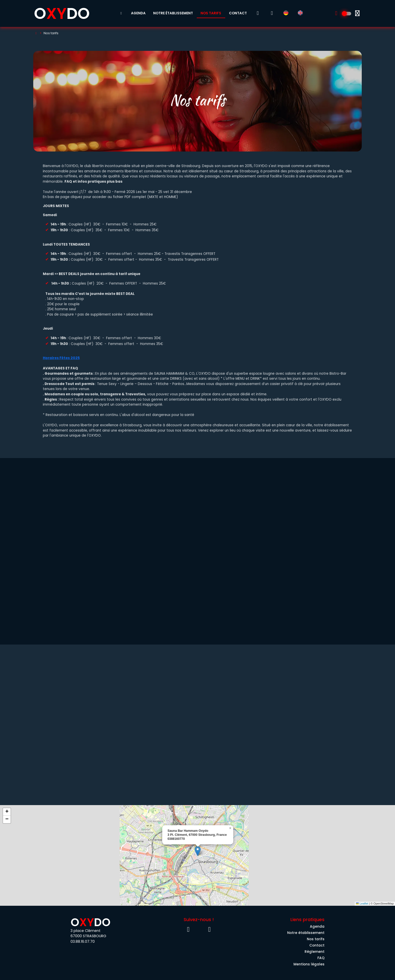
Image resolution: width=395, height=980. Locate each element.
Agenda (138, 13)
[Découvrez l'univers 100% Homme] (347, 14)
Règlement (315, 952)
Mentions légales (309, 964)
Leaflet (362, 903)
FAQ (321, 958)
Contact (238, 13)
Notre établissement (173, 13)
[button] (198, 851)
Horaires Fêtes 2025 (61, 361)
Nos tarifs (211, 13)
